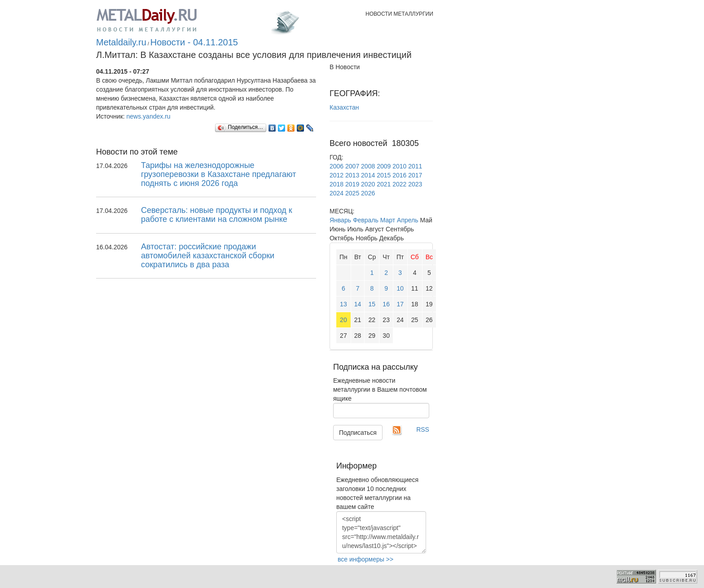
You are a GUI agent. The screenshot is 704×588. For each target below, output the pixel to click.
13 (343, 304)
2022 (399, 184)
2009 (384, 166)
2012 (337, 175)
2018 (337, 184)
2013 (352, 175)
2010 (399, 166)
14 (358, 304)
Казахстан (344, 107)
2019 (352, 184)
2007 (352, 166)
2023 (415, 184)
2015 (384, 175)
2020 (368, 184)
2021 (384, 184)
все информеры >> (365, 559)
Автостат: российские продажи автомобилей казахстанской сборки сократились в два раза (208, 256)
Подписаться (358, 433)
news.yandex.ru (149, 116)
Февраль (366, 220)
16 (386, 304)
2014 (368, 175)
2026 (368, 193)
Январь (340, 220)
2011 (415, 166)
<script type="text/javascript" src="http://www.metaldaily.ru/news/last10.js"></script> (381, 532)
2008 (368, 166)
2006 (337, 166)
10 (400, 288)
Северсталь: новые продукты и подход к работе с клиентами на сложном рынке (217, 215)
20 (343, 320)
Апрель (408, 220)
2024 (337, 193)
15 (372, 304)
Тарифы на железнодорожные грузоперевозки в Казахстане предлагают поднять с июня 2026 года (218, 174)
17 (400, 304)
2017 (415, 175)
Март (388, 220)
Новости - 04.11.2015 (194, 42)
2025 (352, 193)
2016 (399, 175)
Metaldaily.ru (121, 42)
